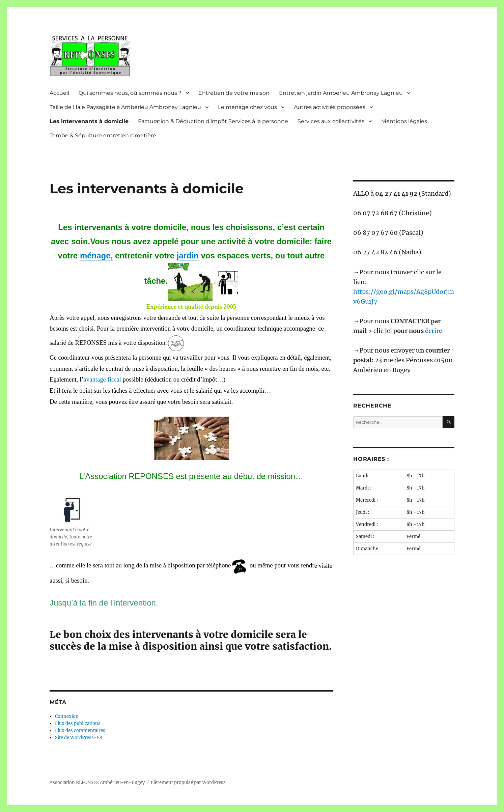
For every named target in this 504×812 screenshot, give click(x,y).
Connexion (67, 716)
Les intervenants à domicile (89, 121)
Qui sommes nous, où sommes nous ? (130, 93)
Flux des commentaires (80, 731)
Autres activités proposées (330, 107)
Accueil (59, 93)
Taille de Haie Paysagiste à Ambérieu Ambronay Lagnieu (125, 107)
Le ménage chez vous (247, 107)
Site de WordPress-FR (79, 738)
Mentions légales (404, 121)
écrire (434, 331)
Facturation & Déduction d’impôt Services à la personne (213, 121)
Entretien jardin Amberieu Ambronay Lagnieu (341, 93)
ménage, (96, 256)
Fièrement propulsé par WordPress (188, 782)
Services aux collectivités (331, 121)
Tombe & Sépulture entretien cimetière (103, 135)
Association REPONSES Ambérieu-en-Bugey (97, 782)
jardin (188, 256)
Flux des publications (78, 723)
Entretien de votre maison (234, 93)
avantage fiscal (102, 379)
